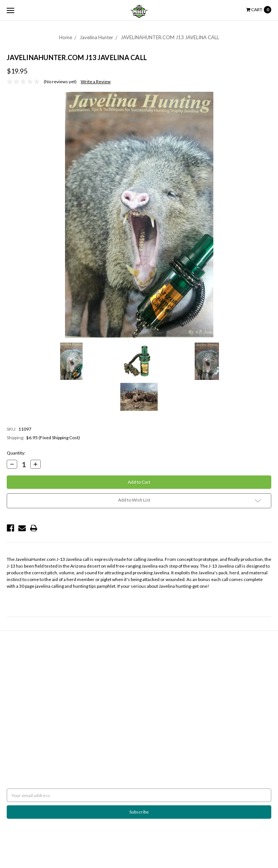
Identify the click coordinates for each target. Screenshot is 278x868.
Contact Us (18, 677)
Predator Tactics (159, 671)
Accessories (155, 711)
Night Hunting (21, 671)
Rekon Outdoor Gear (163, 691)
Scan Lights (153, 698)
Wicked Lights (156, 684)
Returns (15, 657)
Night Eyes (153, 657)
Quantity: (16, 453)
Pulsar (149, 677)
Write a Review (96, 82)
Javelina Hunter (96, 37)
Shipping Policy (21, 664)
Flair (93, 844)
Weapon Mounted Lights (167, 704)
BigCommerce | (47, 844)
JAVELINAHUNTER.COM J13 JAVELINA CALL (170, 37)
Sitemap (15, 684)
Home (66, 37)
